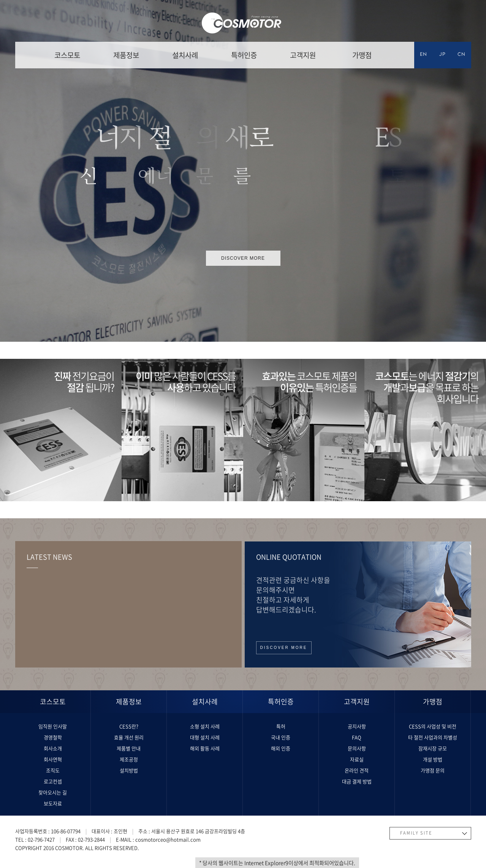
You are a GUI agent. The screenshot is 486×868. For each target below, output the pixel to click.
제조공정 (129, 759)
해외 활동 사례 (205, 748)
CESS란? (129, 726)
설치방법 (129, 770)
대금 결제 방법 (357, 781)
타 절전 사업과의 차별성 (433, 737)
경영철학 (53, 737)
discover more (243, 258)
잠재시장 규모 (433, 748)
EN (423, 55)
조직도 (53, 770)
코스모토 (67, 55)
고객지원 (303, 55)
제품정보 (126, 55)
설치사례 (185, 55)
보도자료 (53, 803)
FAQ (357, 737)
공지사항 (357, 726)
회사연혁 (53, 759)
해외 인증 (281, 748)
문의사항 (357, 748)
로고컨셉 (53, 781)
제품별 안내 (129, 748)
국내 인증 (281, 737)
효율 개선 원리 (129, 737)
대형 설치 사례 (205, 737)
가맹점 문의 (433, 770)
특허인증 (244, 55)
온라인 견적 (357, 770)
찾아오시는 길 (53, 792)
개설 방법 (433, 759)
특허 (281, 726)
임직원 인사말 (53, 726)
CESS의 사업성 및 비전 (433, 726)
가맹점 (362, 55)
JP (442, 55)
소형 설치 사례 (205, 726)
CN (461, 55)
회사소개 (53, 748)
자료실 (357, 759)
